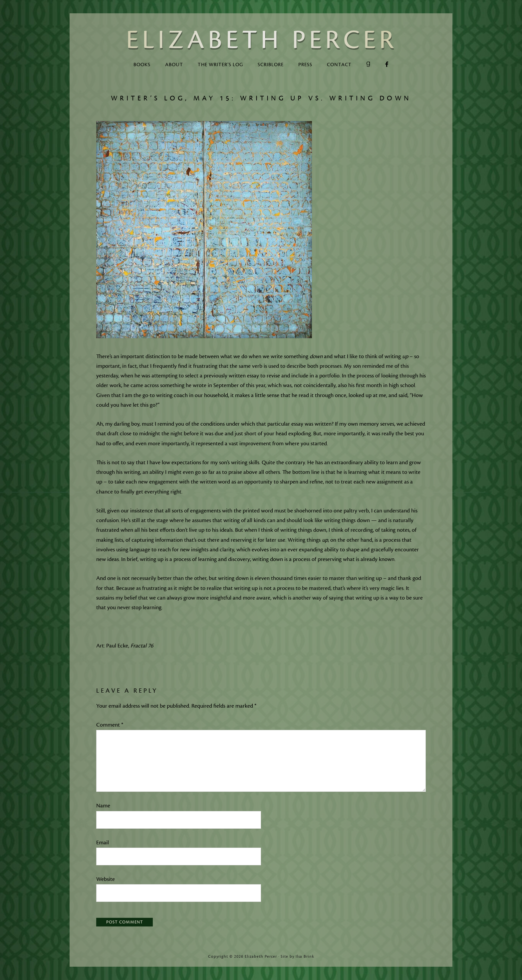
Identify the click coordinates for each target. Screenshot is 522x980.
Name (103, 806)
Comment (110, 725)
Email (103, 843)
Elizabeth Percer (261, 40)
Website (106, 879)
